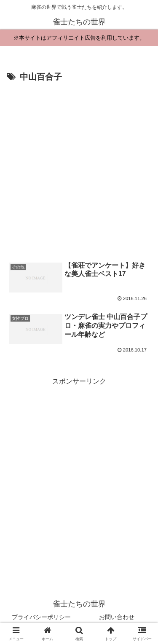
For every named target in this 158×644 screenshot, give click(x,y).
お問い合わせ (117, 617)
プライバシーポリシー (41, 617)
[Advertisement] (79, 168)
